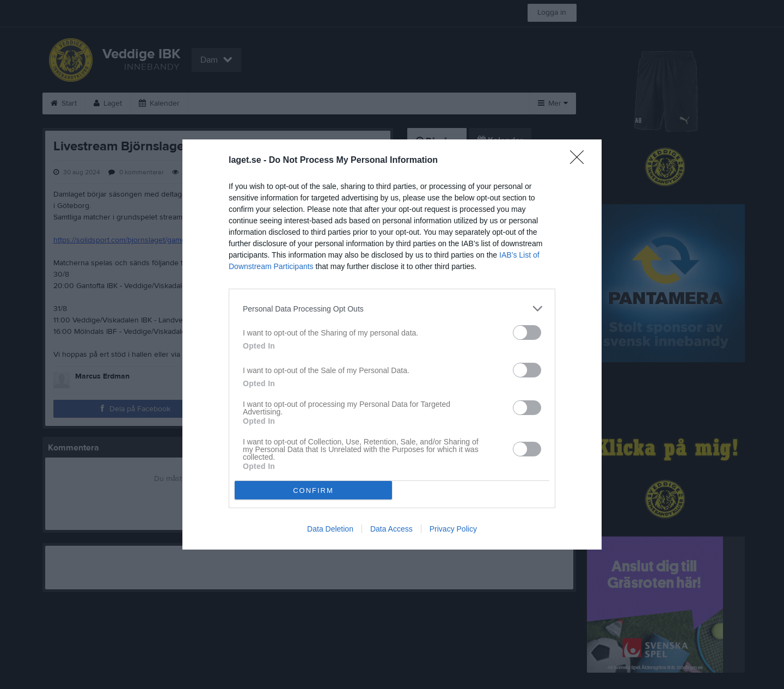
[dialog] (392, 344)
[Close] (580, 161)
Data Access (391, 529)
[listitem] (392, 309)
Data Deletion (330, 529)
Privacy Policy (453, 529)
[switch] (527, 333)
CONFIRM (313, 490)
